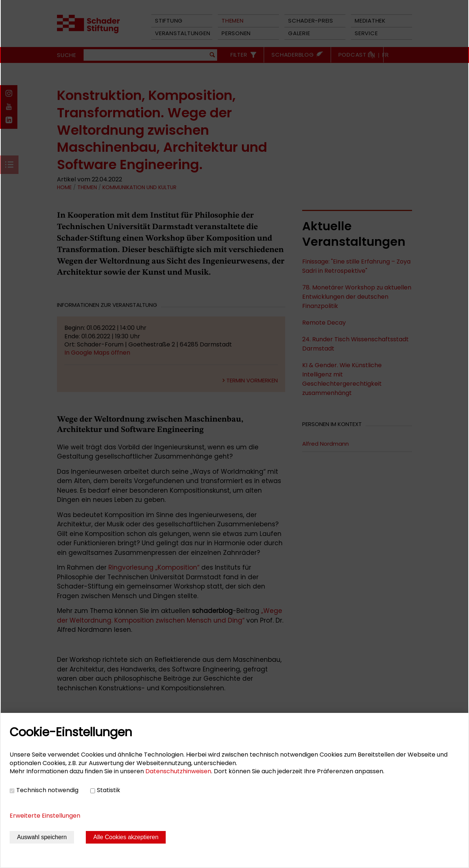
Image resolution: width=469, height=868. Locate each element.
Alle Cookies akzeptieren (126, 837)
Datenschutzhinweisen (178, 771)
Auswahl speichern (42, 837)
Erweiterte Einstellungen (45, 816)
